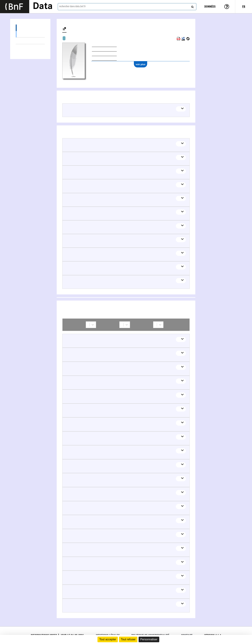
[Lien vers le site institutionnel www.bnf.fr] (15, 7)
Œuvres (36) (30, 28)
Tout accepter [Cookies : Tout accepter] (108, 639)
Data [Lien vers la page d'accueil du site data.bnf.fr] (43, 6)
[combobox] (127, 7)
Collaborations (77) (19, 47)
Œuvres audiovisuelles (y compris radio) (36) (30, 34)
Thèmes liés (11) (30, 41)
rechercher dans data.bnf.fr (72, 6)
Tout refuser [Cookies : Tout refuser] (128, 639)
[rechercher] (192, 6)
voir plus (141, 64)
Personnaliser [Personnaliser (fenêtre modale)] (149, 639)
